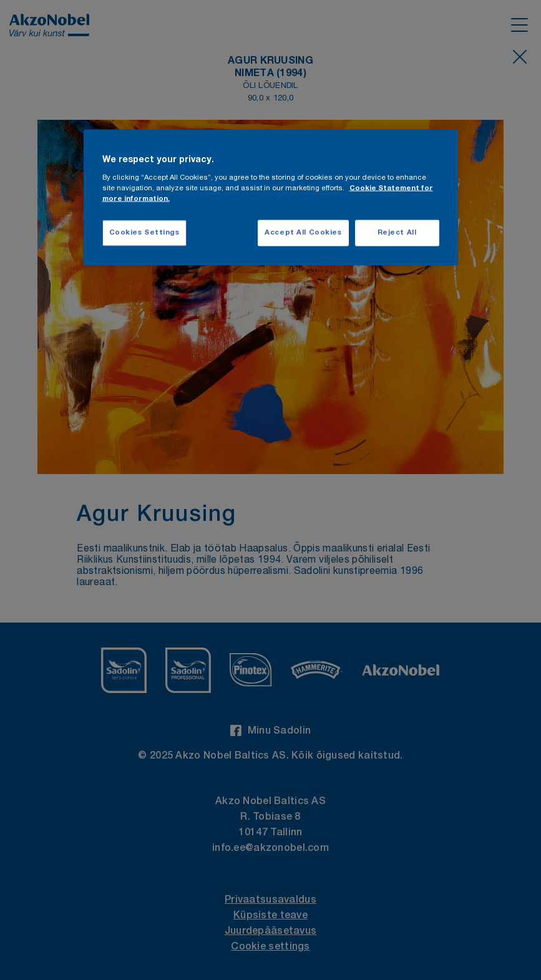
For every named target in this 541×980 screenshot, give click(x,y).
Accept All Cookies (303, 233)
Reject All (397, 233)
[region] (271, 197)
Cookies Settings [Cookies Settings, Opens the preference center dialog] (144, 233)
